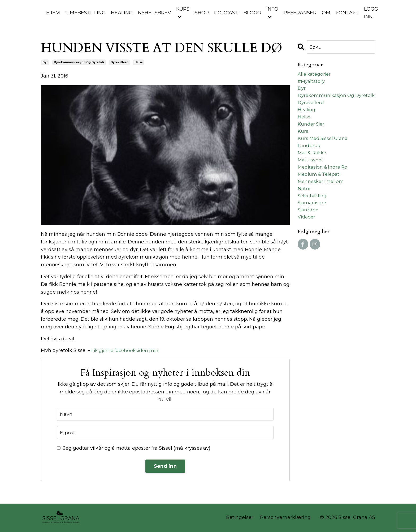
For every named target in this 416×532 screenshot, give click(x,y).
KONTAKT (348, 13)
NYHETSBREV (155, 13)
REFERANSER (301, 13)
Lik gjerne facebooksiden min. (127, 351)
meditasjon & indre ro (324, 182)
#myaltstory (312, 82)
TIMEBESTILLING (85, 13)
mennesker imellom (322, 197)
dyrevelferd (120, 62)
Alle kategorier (315, 75)
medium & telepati (320, 189)
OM (327, 13)
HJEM (53, 13)
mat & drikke (313, 166)
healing (307, 120)
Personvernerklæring (285, 518)
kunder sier (312, 136)
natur (304, 204)
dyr (45, 62)
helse (139, 62)
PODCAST (227, 13)
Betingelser (240, 518)
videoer (307, 235)
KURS (183, 13)
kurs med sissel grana (324, 151)
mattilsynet (311, 174)
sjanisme (309, 228)
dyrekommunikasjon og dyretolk (79, 62)
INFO (273, 13)
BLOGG (253, 13)
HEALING (122, 13)
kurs (303, 143)
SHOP (202, 13)
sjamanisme (313, 220)
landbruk (309, 158)
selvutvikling (313, 212)
